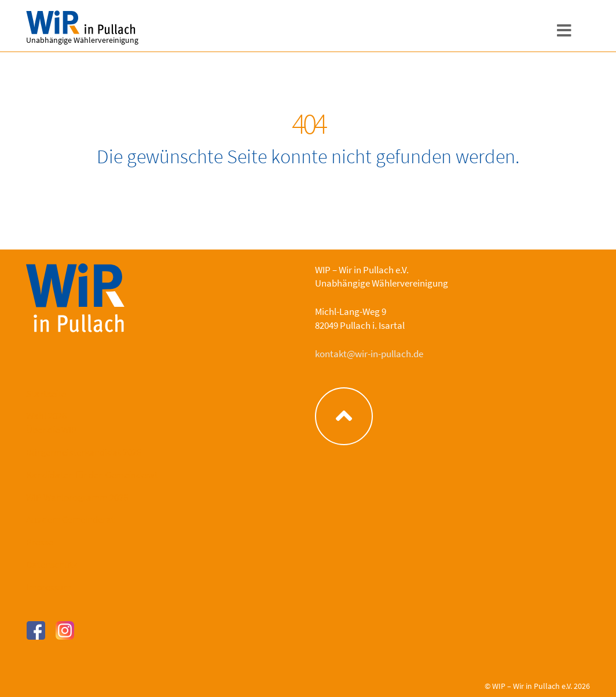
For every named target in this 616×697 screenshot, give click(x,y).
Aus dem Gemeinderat (70, 519)
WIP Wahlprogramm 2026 (77, 497)
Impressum (49, 587)
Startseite (46, 394)
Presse (39, 542)
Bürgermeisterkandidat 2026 (84, 452)
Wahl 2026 (46, 416)
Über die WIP (52, 430)
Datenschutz (52, 564)
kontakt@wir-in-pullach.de (369, 354)
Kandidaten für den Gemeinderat (92, 475)
